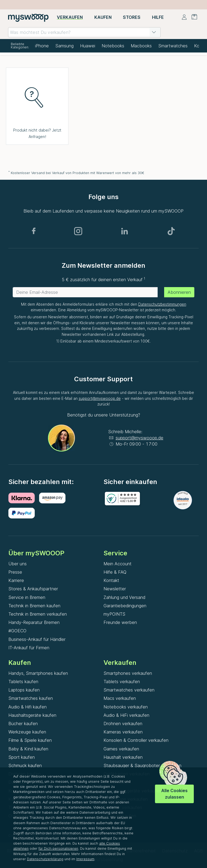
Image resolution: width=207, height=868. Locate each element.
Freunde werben (120, 622)
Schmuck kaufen (25, 765)
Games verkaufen (121, 749)
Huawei (88, 46)
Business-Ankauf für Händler (37, 639)
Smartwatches (173, 46)
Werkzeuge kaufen (27, 732)
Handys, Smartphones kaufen (38, 673)
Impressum (85, 859)
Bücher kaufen (23, 724)
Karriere (16, 580)
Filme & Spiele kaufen (30, 740)
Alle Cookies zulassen (174, 794)
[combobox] (84, 32)
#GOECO (17, 631)
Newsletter (115, 589)
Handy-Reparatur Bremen (34, 622)
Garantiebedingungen (125, 606)
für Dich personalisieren (58, 848)
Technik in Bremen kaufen (34, 606)
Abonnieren (179, 292)
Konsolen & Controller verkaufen (136, 740)
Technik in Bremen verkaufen (38, 614)
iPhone (42, 46)
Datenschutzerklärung (45, 859)
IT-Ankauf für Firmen (29, 648)
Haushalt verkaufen (123, 757)
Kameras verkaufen (123, 732)
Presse (15, 572)
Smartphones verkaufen (128, 673)
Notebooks (113, 46)
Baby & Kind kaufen (28, 749)
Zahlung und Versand (124, 597)
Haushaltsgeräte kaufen (32, 715)
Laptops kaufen (24, 690)
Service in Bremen (27, 597)
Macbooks (141, 46)
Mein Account (118, 564)
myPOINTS (114, 614)
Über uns (18, 564)
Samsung (64, 46)
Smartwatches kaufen (31, 698)
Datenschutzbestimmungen (162, 304)
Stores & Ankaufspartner (33, 589)
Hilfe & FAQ (115, 572)
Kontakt (111, 580)
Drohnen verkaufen (123, 724)
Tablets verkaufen (122, 682)
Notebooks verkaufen (126, 707)
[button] (154, 32)
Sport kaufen (22, 757)
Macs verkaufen (120, 698)
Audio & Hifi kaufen (27, 707)
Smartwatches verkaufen (129, 690)
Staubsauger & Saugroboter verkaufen (142, 765)
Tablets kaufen (23, 682)
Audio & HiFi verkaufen (126, 715)
